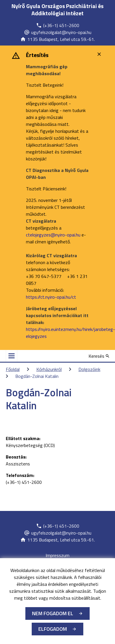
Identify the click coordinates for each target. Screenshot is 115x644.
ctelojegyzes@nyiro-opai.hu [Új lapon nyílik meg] (53, 235)
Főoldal (13, 369)
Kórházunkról (49, 369)
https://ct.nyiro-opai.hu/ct (51, 297)
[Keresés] (99, 356)
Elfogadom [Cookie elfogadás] (53, 629)
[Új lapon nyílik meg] (58, 25)
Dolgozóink (89, 369)
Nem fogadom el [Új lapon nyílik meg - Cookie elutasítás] (53, 613)
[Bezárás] (100, 54)
